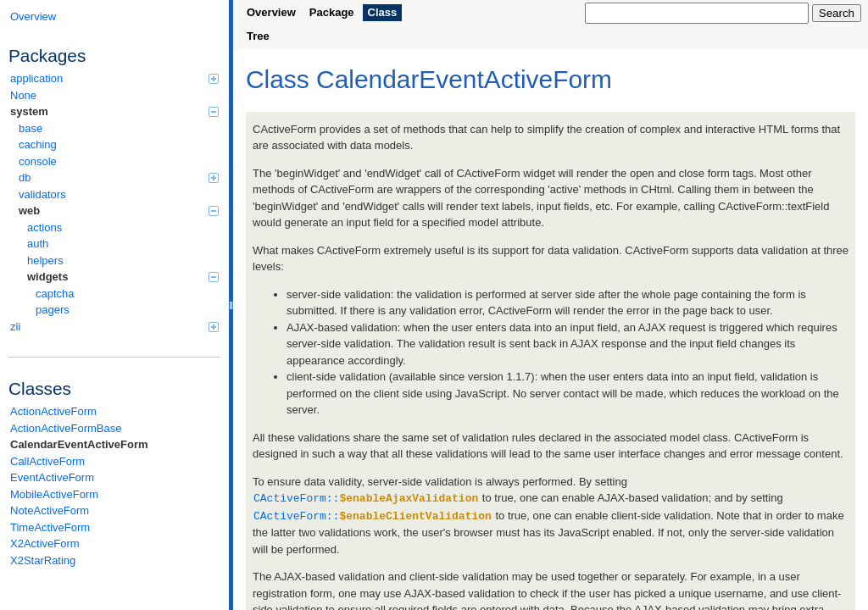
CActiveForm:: (366, 497)
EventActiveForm (52, 477)
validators (42, 194)
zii (114, 327)
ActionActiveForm (53, 411)
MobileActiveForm (54, 494)
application (114, 78)
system (114, 111)
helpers (45, 261)
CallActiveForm (47, 461)
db (119, 177)
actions (45, 227)
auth (38, 244)
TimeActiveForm (50, 527)
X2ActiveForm (45, 543)
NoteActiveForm (50, 510)
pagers (53, 310)
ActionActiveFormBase (66, 428)
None (23, 95)
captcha (55, 294)
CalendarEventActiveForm (79, 444)
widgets (123, 277)
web (119, 211)
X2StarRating (43, 560)
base (31, 128)
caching (38, 144)
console (38, 161)
